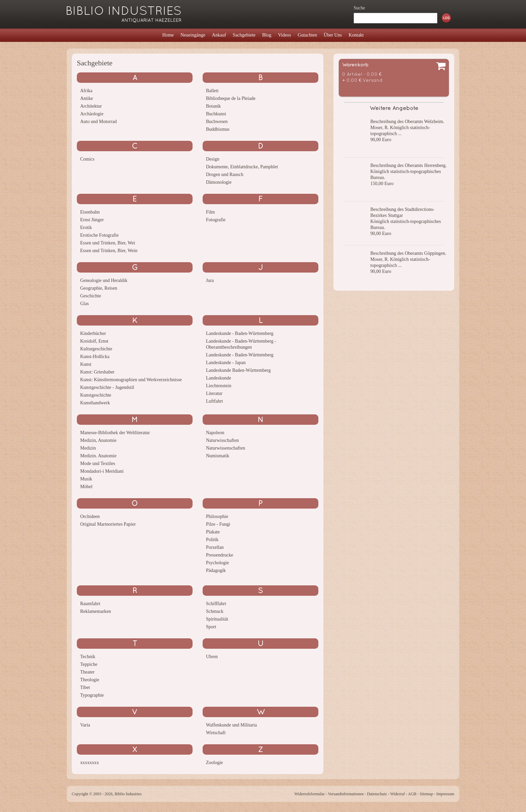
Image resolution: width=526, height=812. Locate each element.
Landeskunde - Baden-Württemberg (240, 333)
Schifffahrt (216, 604)
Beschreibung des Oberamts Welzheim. (407, 122)
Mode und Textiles (98, 463)
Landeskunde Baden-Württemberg (238, 370)
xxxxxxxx (90, 763)
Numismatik (218, 456)
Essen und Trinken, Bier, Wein (109, 251)
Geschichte (91, 296)
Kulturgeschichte (96, 349)
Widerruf (398, 794)
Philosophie (217, 516)
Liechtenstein (219, 386)
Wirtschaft (216, 733)
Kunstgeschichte (96, 395)
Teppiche (89, 664)
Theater (87, 672)
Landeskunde (219, 378)
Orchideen (90, 516)
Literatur (214, 393)
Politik (212, 540)
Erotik (86, 227)
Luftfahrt (215, 401)
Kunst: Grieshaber (97, 372)
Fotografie (216, 220)
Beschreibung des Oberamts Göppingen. (408, 253)
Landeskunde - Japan (226, 363)
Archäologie (92, 114)
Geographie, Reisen (99, 288)
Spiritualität (217, 619)
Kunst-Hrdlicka (95, 357)
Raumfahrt (90, 604)
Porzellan (215, 547)
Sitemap (426, 794)
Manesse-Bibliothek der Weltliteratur (115, 433)
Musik (86, 479)
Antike (87, 98)
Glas (85, 304)
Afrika (86, 91)
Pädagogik (216, 570)
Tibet (85, 687)
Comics (87, 159)
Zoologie (215, 763)
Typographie (92, 695)
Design (213, 159)
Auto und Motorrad (98, 122)
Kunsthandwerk (95, 403)
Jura (210, 280)
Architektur (91, 106)
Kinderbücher (93, 333)
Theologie (90, 680)
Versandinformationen (346, 794)
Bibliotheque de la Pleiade (231, 98)
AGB (412, 794)
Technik (88, 657)
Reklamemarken (96, 611)
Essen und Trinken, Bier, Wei (108, 243)
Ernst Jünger (92, 220)
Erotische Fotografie (99, 235)
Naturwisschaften (222, 440)
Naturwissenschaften (226, 448)
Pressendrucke (220, 555)
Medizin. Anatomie (98, 456)
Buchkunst (216, 114)
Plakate (213, 532)
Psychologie (217, 563)
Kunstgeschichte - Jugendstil (107, 387)
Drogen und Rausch (225, 175)
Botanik (213, 106)
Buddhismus (218, 129)
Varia (85, 725)
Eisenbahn (90, 212)
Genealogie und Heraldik (104, 280)
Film (210, 212)
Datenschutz (377, 794)
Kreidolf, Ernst (94, 341)
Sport (211, 627)
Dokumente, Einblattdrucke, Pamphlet (242, 167)
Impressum (445, 794)
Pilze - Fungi (218, 524)
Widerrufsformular (309, 794)
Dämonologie (219, 182)
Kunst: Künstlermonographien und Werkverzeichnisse (131, 380)
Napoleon (215, 433)
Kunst (86, 364)
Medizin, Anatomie (98, 440)
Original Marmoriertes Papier (108, 524)
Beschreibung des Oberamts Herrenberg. (409, 165)
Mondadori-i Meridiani (102, 471)
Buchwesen (217, 122)
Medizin (88, 448)
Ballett (212, 91)
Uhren (212, 657)
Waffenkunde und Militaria (231, 725)
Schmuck (215, 611)
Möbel (86, 487)
